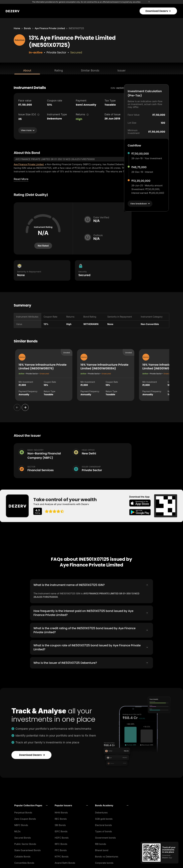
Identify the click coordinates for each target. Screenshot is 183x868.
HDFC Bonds (62, 837)
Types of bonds (104, 831)
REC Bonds (61, 818)
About (27, 70)
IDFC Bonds (61, 831)
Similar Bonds (90, 70)
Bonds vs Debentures (107, 856)
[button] (31, 805)
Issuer (122, 70)
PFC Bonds (61, 850)
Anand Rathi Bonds (65, 862)
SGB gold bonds (104, 818)
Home (17, 28)
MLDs (17, 831)
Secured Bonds (23, 837)
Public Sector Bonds (25, 843)
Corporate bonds (104, 862)
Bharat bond (102, 850)
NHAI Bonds (61, 812)
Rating (59, 70)
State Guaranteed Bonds (27, 850)
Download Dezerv (158, 11)
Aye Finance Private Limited (50, 28)
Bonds (27, 28)
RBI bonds (101, 843)
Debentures (101, 812)
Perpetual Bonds (23, 812)
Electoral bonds (103, 824)
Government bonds (105, 837)
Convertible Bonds (24, 862)
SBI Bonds (60, 824)
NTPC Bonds (62, 856)
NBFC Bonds (21, 824)
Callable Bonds (22, 856)
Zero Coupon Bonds (25, 818)
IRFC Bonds (61, 843)
